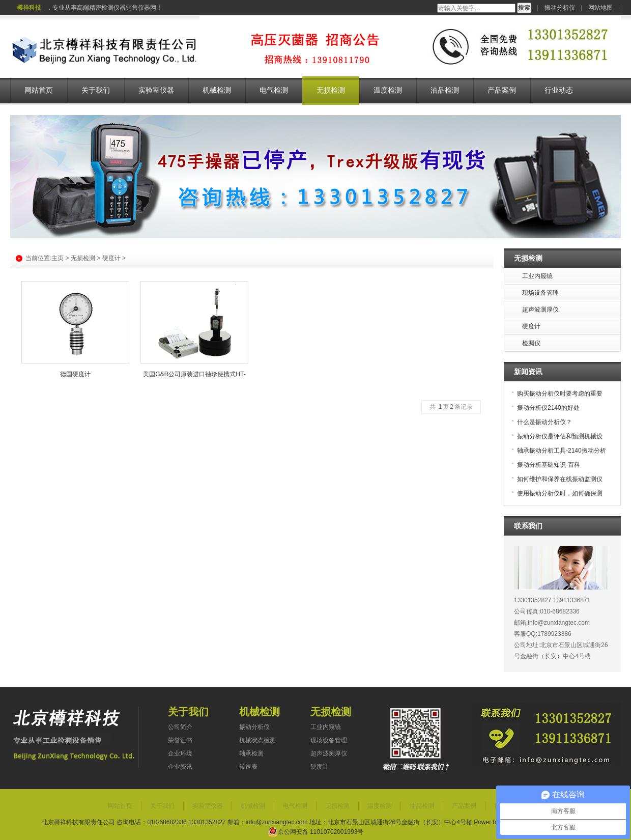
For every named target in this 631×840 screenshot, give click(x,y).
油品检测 (445, 90)
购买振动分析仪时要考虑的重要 (560, 394)
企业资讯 (180, 767)
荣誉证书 (180, 740)
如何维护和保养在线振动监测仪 (560, 479)
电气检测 (274, 90)
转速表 (248, 767)
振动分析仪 (560, 8)
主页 (58, 258)
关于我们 (96, 90)
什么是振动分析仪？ (544, 422)
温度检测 (388, 90)
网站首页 (39, 90)
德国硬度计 (75, 374)
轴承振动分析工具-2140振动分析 (562, 451)
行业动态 (559, 90)
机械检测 (217, 90)
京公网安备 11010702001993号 (316, 832)
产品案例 (502, 90)
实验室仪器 (156, 90)
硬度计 (111, 258)
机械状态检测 (257, 740)
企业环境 (180, 753)
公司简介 (180, 727)
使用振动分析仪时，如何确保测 (560, 493)
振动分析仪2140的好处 (548, 408)
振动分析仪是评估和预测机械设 (560, 436)
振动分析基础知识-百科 (549, 465)
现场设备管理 (329, 740)
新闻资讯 (528, 372)
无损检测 (331, 90)
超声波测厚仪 (329, 753)
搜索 (524, 8)
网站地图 (600, 8)
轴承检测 (251, 753)
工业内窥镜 (326, 727)
